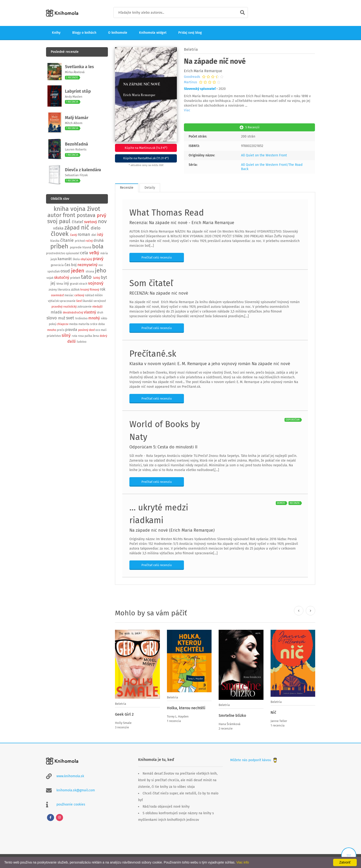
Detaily (150, 187)
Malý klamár (77, 118)
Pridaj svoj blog (190, 33)
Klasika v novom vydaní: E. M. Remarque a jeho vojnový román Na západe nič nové (210, 363)
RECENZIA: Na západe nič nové (159, 293)
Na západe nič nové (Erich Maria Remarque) (172, 530)
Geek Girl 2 (124, 714)
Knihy (56, 33)
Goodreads (192, 77)
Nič (273, 712)
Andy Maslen (74, 97)
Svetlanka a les (79, 67)
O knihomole (118, 33)
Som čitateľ (151, 283)
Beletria (191, 49)
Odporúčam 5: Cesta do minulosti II (163, 447)
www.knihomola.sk (70, 775)
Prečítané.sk (153, 353)
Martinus (191, 82)
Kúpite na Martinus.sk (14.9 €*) (146, 148)
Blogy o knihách (84, 33)
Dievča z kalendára (83, 170)
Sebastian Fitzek (76, 175)
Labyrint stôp (78, 91)
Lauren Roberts (76, 149)
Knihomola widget (153, 33)
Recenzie (127, 187)
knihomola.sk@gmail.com (76, 790)
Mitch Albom (74, 123)
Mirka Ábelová (75, 72)
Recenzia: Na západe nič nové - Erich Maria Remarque (182, 222)
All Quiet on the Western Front (264, 155)
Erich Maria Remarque (203, 71)
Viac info (243, 862)
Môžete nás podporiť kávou (254, 759)
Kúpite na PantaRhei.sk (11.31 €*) (146, 158)
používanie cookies (71, 804)
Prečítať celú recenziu (157, 257)
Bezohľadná (76, 144)
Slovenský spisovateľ (200, 89)
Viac (187, 110)
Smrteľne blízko (232, 715)
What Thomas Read (167, 212)
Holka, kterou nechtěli (186, 707)
